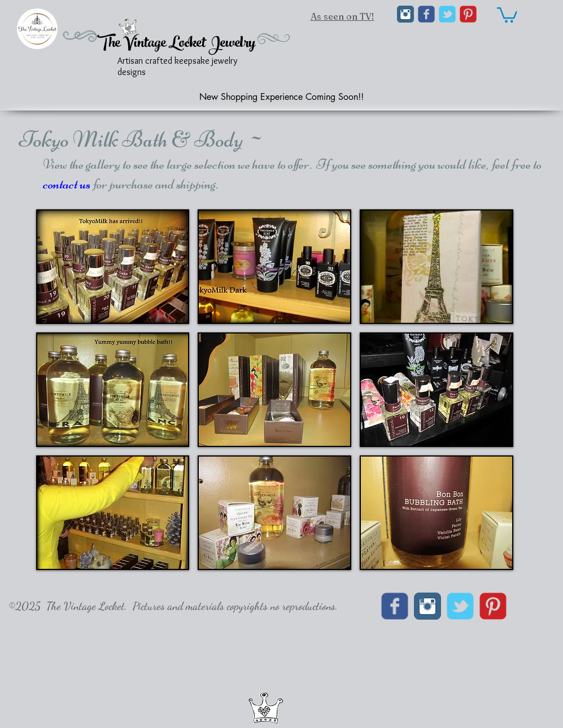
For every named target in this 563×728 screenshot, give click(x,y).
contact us (67, 184)
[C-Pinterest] (468, 14)
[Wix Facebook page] (426, 14)
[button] (113, 267)
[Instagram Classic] (405, 14)
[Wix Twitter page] (447, 14)
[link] (507, 14)
